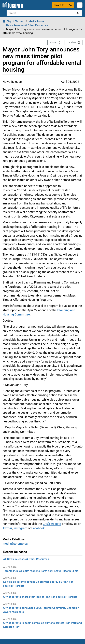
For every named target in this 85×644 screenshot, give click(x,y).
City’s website (52, 524)
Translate (71, 42)
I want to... (60, 5)
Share (56, 42)
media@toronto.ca (15, 543)
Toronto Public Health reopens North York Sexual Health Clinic (41, 571)
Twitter (7, 528)
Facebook (38, 528)
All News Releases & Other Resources (26, 559)
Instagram (21, 528)
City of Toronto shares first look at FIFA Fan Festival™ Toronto (40, 597)
